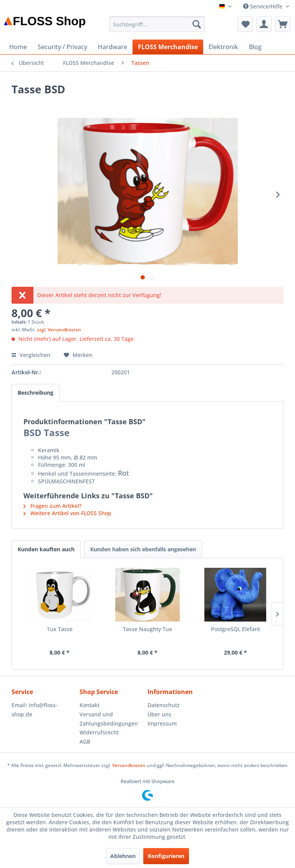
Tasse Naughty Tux (147, 629)
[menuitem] (157, 24)
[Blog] (255, 47)
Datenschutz (164, 705)
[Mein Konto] (264, 24)
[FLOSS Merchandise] (168, 47)
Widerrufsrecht (99, 732)
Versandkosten (129, 765)
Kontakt (89, 705)
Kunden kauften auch (46, 549)
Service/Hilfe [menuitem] (264, 6)
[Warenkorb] (283, 24)
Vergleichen (31, 355)
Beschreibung (36, 393)
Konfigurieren (166, 856)
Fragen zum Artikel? (52, 506)
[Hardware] (113, 47)
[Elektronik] (223, 47)
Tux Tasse (60, 629)
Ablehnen (123, 856)
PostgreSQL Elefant (235, 629)
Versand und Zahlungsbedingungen (109, 719)
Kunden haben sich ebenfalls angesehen (143, 549)
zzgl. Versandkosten (59, 330)
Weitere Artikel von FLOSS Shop (67, 513)
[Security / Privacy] (62, 47)
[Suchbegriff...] (157, 24)
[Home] (18, 47)
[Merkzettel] (245, 24)
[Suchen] (197, 24)
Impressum (162, 723)
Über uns (159, 714)
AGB (85, 742)
